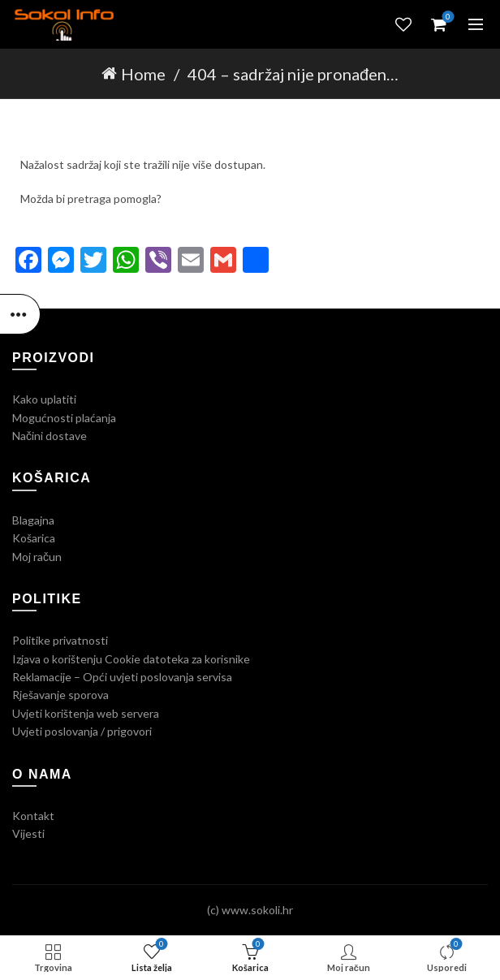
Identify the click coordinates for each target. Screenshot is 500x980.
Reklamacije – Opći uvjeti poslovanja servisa (122, 677)
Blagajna (33, 520)
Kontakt (33, 816)
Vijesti (28, 833)
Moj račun (37, 557)
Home (143, 74)
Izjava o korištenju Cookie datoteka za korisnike (131, 659)
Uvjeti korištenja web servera (86, 713)
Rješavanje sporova (60, 695)
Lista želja (403, 24)
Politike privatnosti (60, 640)
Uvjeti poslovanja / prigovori (82, 731)
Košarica (34, 538)
